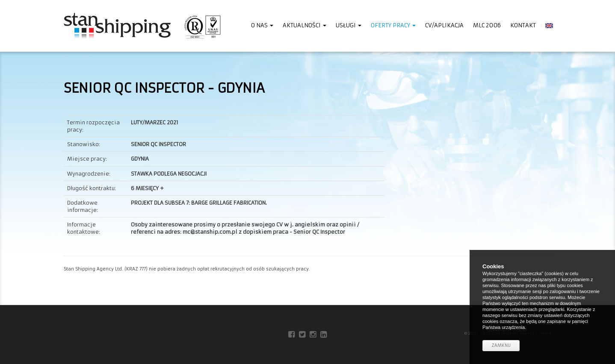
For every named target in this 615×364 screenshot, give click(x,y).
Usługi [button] (349, 25)
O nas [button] (262, 25)
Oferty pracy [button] (393, 25)
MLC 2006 (487, 25)
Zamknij (501, 345)
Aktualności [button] (305, 25)
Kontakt (523, 25)
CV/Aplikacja (444, 25)
